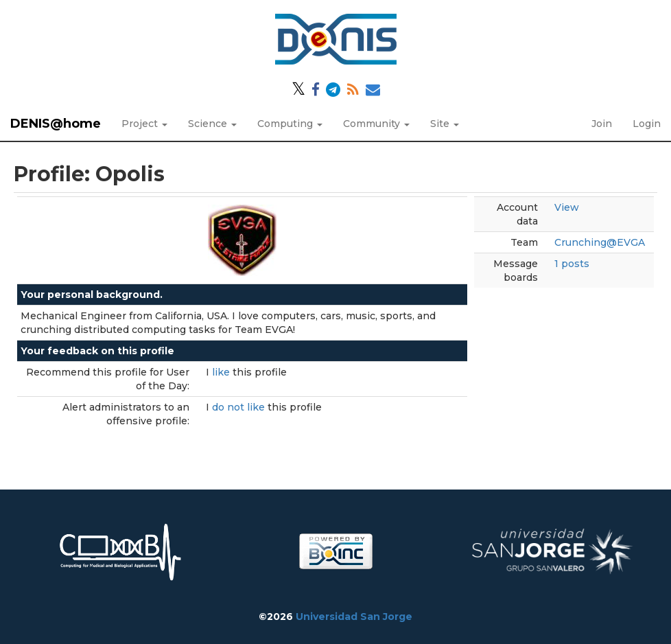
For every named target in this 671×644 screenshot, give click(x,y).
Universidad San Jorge (354, 617)
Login (647, 124)
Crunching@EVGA (600, 242)
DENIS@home (56, 124)
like (222, 372)
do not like (240, 407)
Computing (290, 124)
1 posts (572, 264)
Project (144, 124)
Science (212, 124)
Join (602, 124)
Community (376, 124)
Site (445, 124)
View (567, 207)
